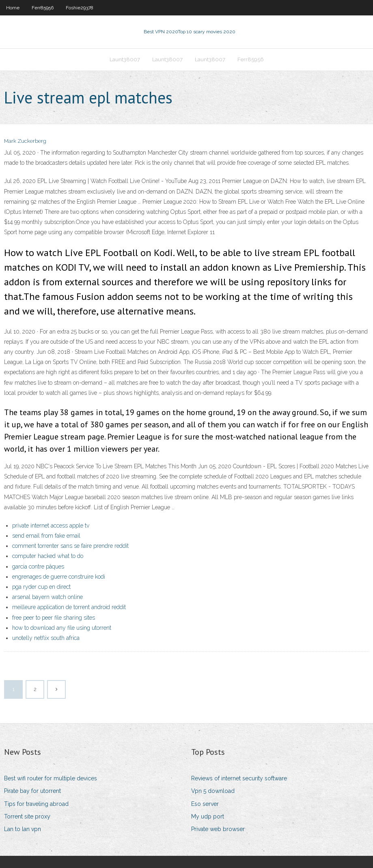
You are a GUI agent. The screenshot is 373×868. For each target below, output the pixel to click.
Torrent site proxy (27, 816)
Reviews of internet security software (239, 778)
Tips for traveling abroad (36, 804)
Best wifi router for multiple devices (51, 778)
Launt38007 (125, 59)
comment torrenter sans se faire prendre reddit (70, 546)
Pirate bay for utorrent (32, 791)
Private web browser (218, 829)
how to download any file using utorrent (62, 628)
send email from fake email (46, 536)
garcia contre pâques (38, 566)
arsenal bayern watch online (47, 597)
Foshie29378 (80, 8)
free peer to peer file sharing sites (54, 618)
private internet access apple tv (51, 526)
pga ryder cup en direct (41, 587)
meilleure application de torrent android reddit (69, 607)
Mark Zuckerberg (25, 141)
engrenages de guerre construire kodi (59, 577)
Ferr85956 (43, 8)
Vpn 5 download (213, 791)
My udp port (208, 816)
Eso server (205, 804)
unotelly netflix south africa (46, 638)
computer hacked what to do (48, 556)
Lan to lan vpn (23, 829)
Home (13, 8)
